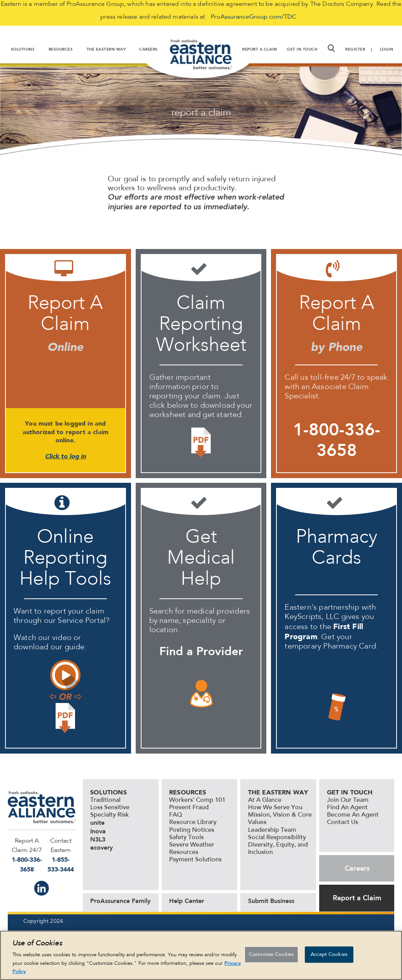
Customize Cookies (271, 955)
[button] (331, 48)
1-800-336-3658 (337, 440)
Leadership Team (272, 830)
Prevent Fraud (189, 808)
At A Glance (265, 800)
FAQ (176, 815)
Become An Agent (353, 815)
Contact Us (343, 822)
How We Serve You (275, 808)
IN (42, 888)
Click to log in (66, 456)
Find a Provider (201, 651)
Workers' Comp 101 (197, 800)
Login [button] (387, 49)
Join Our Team (348, 800)
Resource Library (193, 822)
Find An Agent (347, 808)
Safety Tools (186, 838)
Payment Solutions (195, 860)
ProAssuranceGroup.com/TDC (253, 17)
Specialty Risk (109, 815)
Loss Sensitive (110, 808)
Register (355, 49)
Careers (357, 868)
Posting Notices (192, 830)
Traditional (105, 800)
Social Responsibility (277, 838)
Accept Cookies (329, 955)
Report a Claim (357, 898)
